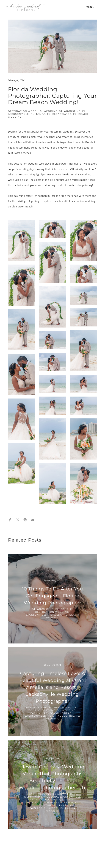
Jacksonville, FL (21, 114)
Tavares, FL (38, 808)
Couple (66, 609)
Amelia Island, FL (39, 707)
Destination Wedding (25, 111)
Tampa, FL (43, 114)
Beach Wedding (67, 707)
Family (35, 713)
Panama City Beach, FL (61, 802)
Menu (93, 7)
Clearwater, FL (64, 114)
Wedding (51, 111)
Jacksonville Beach (58, 713)
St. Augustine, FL (72, 111)
